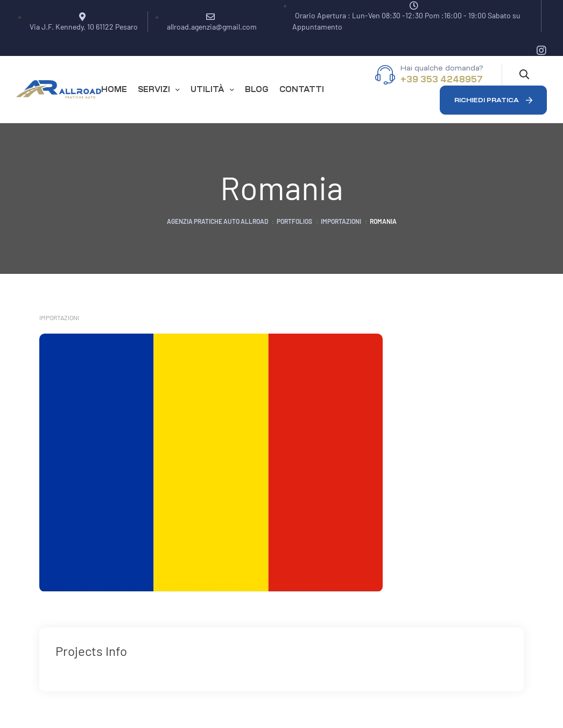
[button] (493, 100)
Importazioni (59, 317)
